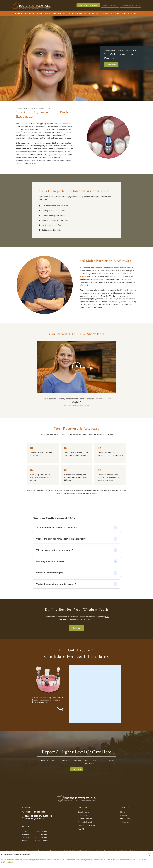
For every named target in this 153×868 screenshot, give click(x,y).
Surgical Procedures (78, 13)
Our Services (125, 819)
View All (81, 829)
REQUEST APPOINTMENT (88, 5)
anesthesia (84, 276)
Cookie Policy (141, 860)
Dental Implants (84, 812)
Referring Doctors (131, 5)
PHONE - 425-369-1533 (35, 812)
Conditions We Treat (101, 13)
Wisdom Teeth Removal (86, 825)
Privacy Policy (9, 862)
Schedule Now (111, 65)
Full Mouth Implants (85, 822)
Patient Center (120, 13)
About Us (19, 13)
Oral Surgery (82, 815)
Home (123, 812)
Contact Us (125, 822)
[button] (76, 367)
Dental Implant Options (55, 13)
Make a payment (110, 5)
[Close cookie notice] (149, 856)
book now (77, 769)
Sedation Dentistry (85, 819)
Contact (134, 13)
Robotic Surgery (35, 13)
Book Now (77, 628)
